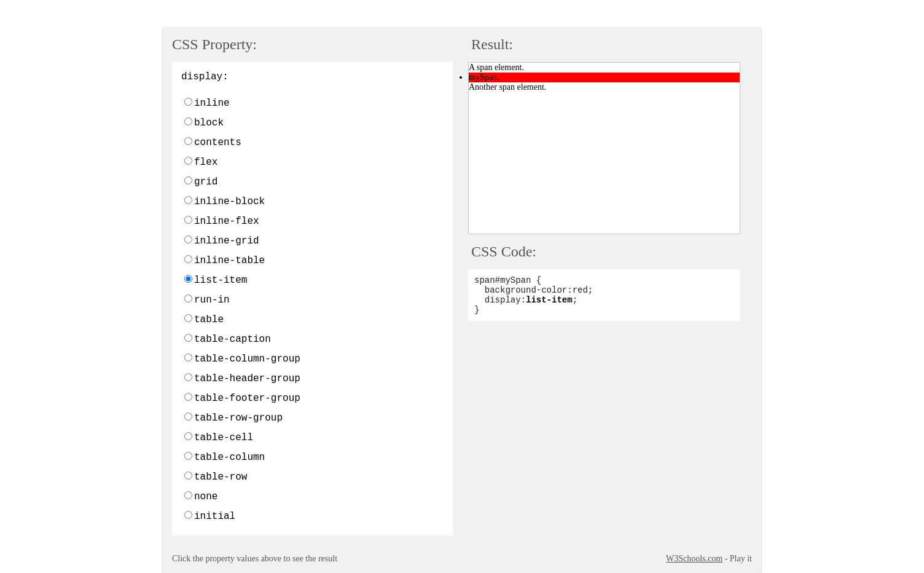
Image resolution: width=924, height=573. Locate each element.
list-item (221, 280)
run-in (212, 300)
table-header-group (247, 379)
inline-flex (227, 221)
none (206, 497)
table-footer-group (247, 398)
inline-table (229, 261)
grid (206, 182)
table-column (229, 457)
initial (215, 516)
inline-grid (227, 241)
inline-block (229, 202)
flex (206, 162)
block (209, 123)
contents (218, 143)
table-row (221, 477)
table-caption (233, 339)
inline (212, 103)
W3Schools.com (694, 559)
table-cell (224, 438)
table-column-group (247, 359)
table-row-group (238, 418)
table (209, 320)
